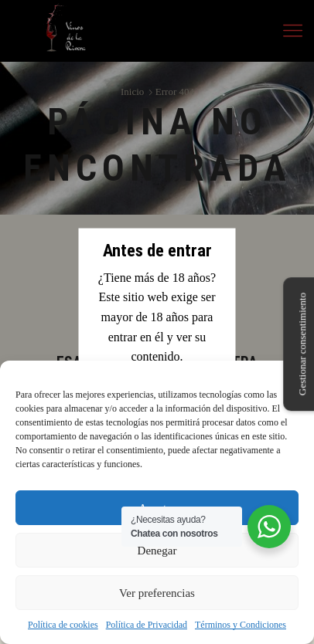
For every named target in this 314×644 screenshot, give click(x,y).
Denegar (157, 551)
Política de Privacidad (147, 625)
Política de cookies (63, 625)
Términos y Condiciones (241, 625)
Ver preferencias (157, 593)
